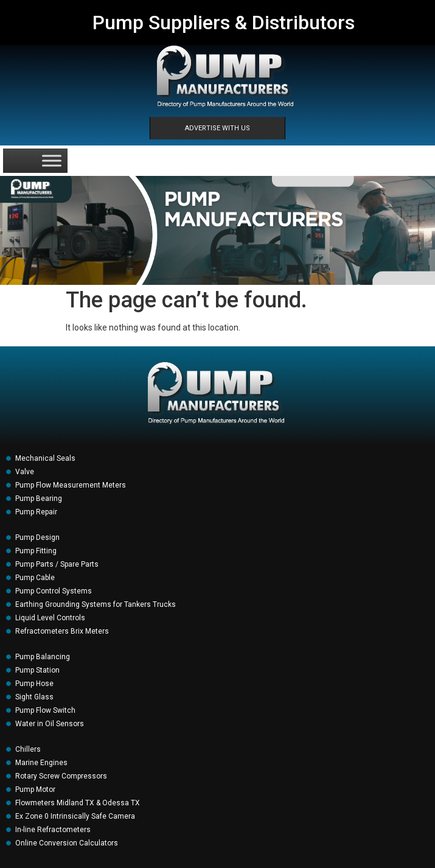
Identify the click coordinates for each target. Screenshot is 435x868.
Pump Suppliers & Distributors (224, 23)
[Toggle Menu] (52, 160)
